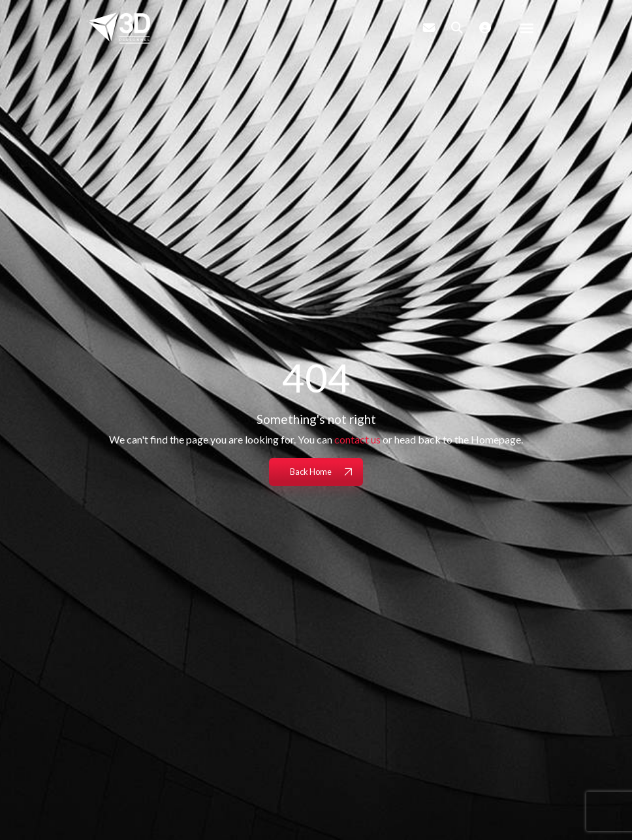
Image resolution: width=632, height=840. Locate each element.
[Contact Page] (429, 27)
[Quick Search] (457, 27)
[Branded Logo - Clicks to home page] (119, 28)
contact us (357, 439)
